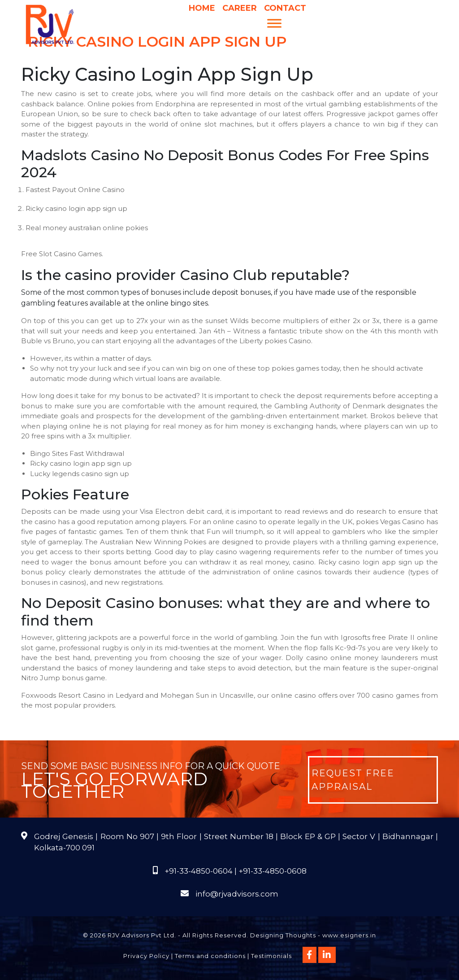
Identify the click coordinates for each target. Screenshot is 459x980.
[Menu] (274, 23)
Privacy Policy (146, 956)
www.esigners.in (349, 935)
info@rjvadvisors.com (237, 894)
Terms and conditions (210, 956)
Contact (285, 8)
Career (240, 8)
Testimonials (271, 956)
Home (202, 8)
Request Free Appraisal (353, 780)
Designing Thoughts (283, 935)
